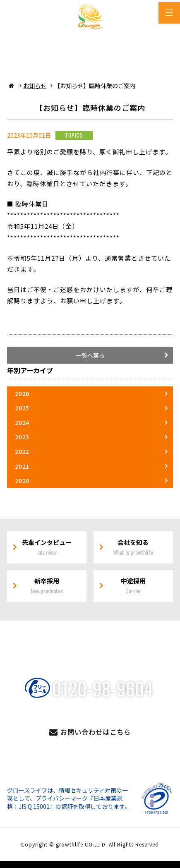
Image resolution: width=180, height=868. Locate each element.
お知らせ (35, 85)
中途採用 (133, 586)
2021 (22, 466)
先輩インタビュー (47, 547)
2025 (22, 408)
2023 (22, 437)
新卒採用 (47, 586)
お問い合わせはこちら (96, 732)
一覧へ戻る (90, 355)
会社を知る (133, 547)
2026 (22, 393)
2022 (22, 451)
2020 (22, 481)
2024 (22, 422)
